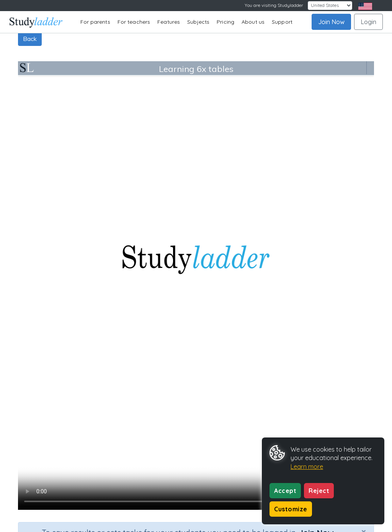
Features (169, 22)
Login (368, 22)
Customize (291, 509)
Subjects (198, 22)
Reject (319, 491)
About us (253, 22)
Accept (285, 491)
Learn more (307, 467)
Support (282, 22)
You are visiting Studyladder (274, 5)
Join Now (331, 22)
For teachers (134, 22)
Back (30, 39)
